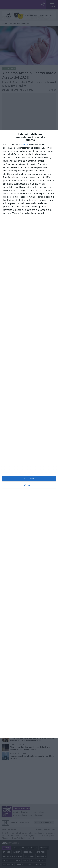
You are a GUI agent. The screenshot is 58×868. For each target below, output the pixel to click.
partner (25, 145)
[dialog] (29, 434)
